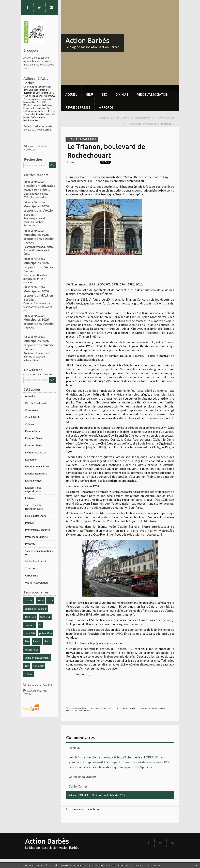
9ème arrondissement (37, 658)
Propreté (30, 544)
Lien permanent (76, 708)
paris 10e (45, 617)
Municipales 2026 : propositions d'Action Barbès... (39, 210)
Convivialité (32, 417)
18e (27, 666)
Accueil (71, 94)
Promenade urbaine (36, 537)
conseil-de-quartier (36, 609)
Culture (29, 424)
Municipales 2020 (35, 516)
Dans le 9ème (33, 431)
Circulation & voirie (36, 403)
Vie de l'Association (36, 582)
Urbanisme (32, 575)
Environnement (34, 480)
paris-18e (30, 617)
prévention (45, 633)
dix (105, 94)
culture (29, 674)
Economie (31, 459)
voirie (40, 600)
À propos (106, 107)
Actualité (30, 396)
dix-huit (122, 94)
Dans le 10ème (34, 438)
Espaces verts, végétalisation (33, 489)
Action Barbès (87, 40)
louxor (37, 641)
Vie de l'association (153, 94)
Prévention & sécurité (37, 530)
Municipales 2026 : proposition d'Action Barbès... (38, 295)
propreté (30, 625)
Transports (32, 568)
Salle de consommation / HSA (39, 553)
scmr (50, 600)
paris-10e (39, 666)
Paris (48, 641)
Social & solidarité (35, 561)
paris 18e (30, 633)
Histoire (30, 498)
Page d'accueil (167, 118)
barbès (29, 600)
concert (154, 708)
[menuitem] (71, 92)
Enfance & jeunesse (36, 473)
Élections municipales (37, 466)
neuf (90, 94)
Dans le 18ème (34, 445)
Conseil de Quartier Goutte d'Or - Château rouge (124, 118)
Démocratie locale (36, 452)
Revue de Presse (78, 107)
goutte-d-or (32, 649)
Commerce (32, 410)
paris (124, 708)
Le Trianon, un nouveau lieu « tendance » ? (152, 124)
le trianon (143, 708)
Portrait (30, 523)
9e (40, 625)
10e (27, 641)
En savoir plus (156, 865)
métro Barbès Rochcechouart (34, 507)
